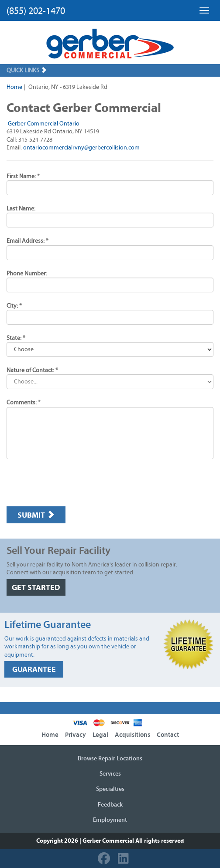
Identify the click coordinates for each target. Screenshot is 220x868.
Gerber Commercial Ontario (44, 124)
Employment (110, 820)
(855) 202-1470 (36, 11)
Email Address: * (27, 241)
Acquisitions (132, 735)
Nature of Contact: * (32, 370)
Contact (168, 735)
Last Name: (21, 209)
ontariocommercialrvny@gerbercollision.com (81, 148)
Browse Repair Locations (110, 759)
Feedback (110, 805)
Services (110, 774)
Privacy (76, 735)
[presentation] (73, 483)
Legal (100, 735)
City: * (14, 306)
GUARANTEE (34, 670)
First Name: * (23, 176)
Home (14, 87)
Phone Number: (27, 274)
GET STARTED (36, 588)
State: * (16, 338)
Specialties (110, 789)
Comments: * (24, 403)
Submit (36, 515)
